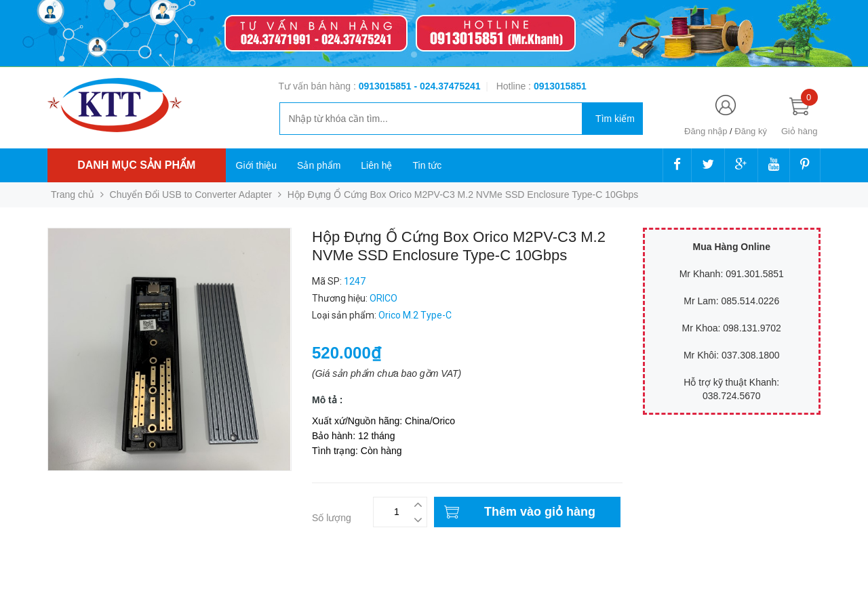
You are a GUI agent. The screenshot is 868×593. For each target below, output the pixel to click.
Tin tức (427, 165)
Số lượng (332, 518)
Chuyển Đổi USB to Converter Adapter (191, 195)
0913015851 (387, 86)
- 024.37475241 (447, 86)
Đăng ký (751, 131)
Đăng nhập (706, 131)
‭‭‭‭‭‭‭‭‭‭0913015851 (560, 86)
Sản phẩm (319, 165)
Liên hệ (376, 165)
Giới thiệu (257, 165)
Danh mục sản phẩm (136, 165)
